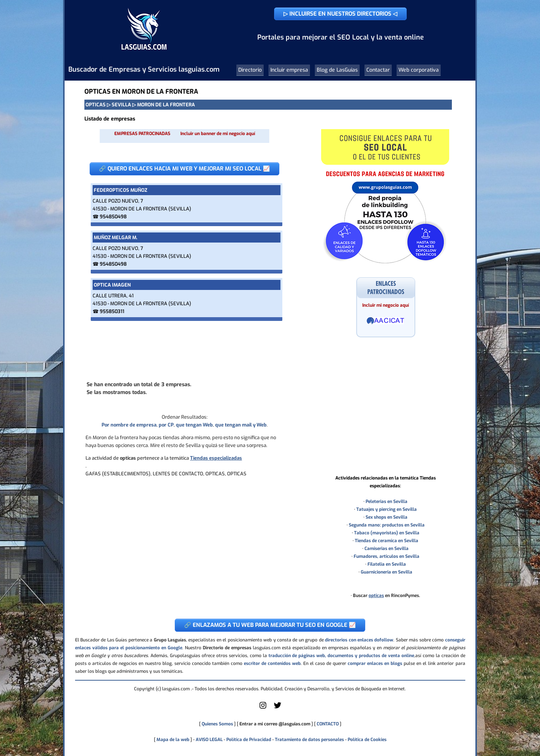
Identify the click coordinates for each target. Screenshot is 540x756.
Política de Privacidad (249, 740)
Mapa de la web (172, 740)
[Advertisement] (184, 350)
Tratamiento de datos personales (309, 740)
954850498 (113, 217)
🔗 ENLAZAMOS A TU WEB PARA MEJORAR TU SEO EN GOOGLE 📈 (270, 625)
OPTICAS (96, 105)
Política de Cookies (367, 740)
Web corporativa (419, 70)
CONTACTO (328, 724)
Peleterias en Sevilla (387, 502)
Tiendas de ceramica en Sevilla (387, 541)
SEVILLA (121, 105)
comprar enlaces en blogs (375, 663)
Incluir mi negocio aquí (386, 305)
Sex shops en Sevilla (387, 517)
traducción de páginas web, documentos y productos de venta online (341, 656)
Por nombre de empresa (129, 425)
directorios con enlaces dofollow (359, 640)
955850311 (112, 311)
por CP (166, 425)
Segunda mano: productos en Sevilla (387, 525)
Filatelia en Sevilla (387, 564)
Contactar (378, 70)
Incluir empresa (289, 70)
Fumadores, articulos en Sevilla (387, 556)
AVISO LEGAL (209, 740)
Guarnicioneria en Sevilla (387, 572)
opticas (376, 596)
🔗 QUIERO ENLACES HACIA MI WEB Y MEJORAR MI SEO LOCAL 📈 (184, 169)
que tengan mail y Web (241, 425)
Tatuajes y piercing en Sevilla (387, 509)
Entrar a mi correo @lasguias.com (275, 724)
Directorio (250, 70)
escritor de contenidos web (272, 663)
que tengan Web (194, 425)
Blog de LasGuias (337, 70)
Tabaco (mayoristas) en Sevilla (387, 533)
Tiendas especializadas (216, 458)
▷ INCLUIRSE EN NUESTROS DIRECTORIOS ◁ (340, 14)
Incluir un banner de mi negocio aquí (218, 134)
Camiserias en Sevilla (387, 549)
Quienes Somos (217, 724)
